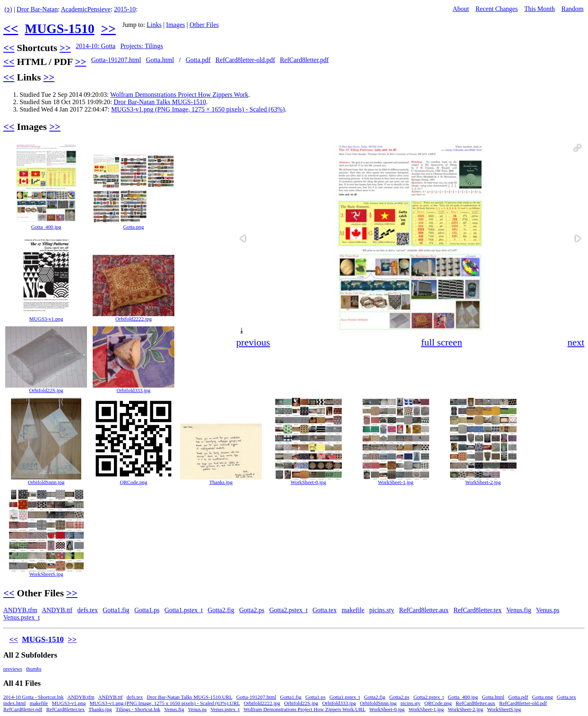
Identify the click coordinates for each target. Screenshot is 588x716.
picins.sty (382, 610)
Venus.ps (548, 610)
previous (253, 342)
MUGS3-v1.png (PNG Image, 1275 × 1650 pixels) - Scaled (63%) (198, 109)
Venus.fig (519, 610)
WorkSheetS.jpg (46, 574)
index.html (14, 703)
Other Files (204, 25)
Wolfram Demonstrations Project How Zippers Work (179, 95)
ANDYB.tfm (20, 610)
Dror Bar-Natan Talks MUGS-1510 (160, 102)
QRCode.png (133, 482)
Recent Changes (497, 9)
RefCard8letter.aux (424, 610)
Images (176, 25)
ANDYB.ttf (57, 610)
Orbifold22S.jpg (46, 390)
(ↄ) (8, 9)
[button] (577, 148)
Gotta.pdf (198, 60)
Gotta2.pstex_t (289, 610)
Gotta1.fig (116, 610)
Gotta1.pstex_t (184, 610)
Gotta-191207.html (116, 60)
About (461, 9)
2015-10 (125, 9)
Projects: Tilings (142, 46)
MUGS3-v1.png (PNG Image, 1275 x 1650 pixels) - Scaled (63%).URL (165, 703)
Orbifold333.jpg (134, 390)
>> (108, 29)
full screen (442, 342)
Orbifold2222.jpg (133, 319)
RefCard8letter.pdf (304, 60)
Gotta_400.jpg (46, 227)
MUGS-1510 (59, 29)
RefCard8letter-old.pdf (245, 60)
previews (13, 669)
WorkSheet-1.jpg (396, 482)
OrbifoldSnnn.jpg (46, 482)
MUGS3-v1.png (46, 319)
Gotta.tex (324, 610)
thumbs (34, 669)
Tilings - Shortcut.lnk (138, 709)
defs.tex (87, 610)
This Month (540, 9)
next (576, 342)
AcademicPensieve (86, 9)
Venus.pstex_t (21, 617)
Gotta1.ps (147, 610)
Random (572, 9)
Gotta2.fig (221, 610)
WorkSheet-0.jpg (308, 482)
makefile (353, 610)
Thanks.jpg (221, 482)
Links (154, 25)
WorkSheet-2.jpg (483, 482)
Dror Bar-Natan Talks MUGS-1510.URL (190, 697)
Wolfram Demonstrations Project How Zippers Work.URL (304, 709)
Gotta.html (160, 60)
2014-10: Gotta (95, 46)
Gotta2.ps (252, 610)
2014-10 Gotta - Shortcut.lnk (33, 697)
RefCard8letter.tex (478, 610)
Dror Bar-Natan (37, 9)
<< (11, 29)
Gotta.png (134, 227)
